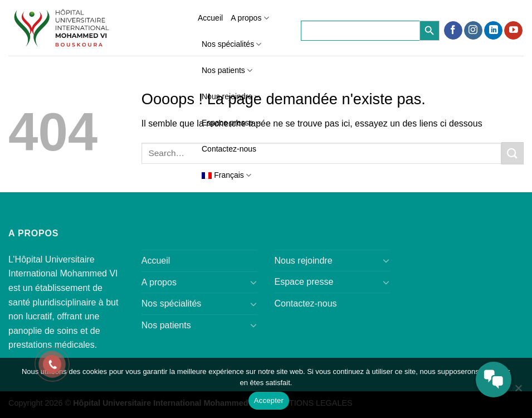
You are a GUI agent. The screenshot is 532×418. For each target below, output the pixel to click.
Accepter (269, 400)
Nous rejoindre (231, 97)
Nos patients (227, 71)
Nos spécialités (231, 44)
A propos (250, 18)
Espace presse (231, 123)
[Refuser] (518, 391)
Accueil (210, 18)
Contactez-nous (229, 149)
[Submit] (513, 153)
